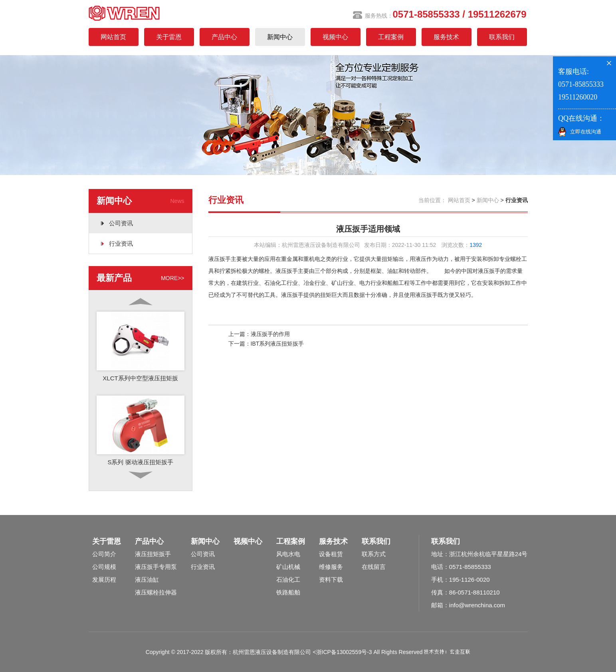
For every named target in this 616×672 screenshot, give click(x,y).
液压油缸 (147, 580)
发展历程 (104, 580)
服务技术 (446, 37)
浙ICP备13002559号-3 (344, 652)
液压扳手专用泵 (156, 567)
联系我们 (502, 37)
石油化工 (288, 580)
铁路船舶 (288, 592)
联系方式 (374, 554)
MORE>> (172, 278)
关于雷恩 (169, 37)
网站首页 (113, 37)
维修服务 (331, 567)
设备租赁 (331, 554)
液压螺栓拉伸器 (156, 592)
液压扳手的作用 (270, 334)
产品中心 (224, 37)
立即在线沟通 (586, 132)
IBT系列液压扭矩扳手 (277, 344)
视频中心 (335, 37)
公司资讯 (121, 223)
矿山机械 (288, 567)
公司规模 (104, 567)
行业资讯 (121, 244)
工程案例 (391, 37)
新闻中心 (280, 37)
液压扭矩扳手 (153, 554)
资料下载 (331, 580)
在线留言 (374, 567)
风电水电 (288, 554)
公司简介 (104, 554)
